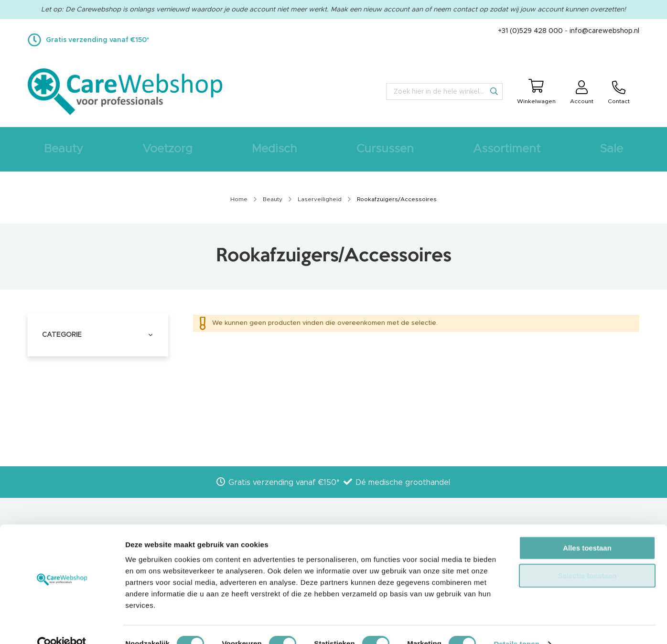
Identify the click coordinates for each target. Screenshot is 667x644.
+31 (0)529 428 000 (530, 31)
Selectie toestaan (587, 557)
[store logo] (125, 92)
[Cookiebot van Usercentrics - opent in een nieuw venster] (62, 625)
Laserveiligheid (320, 199)
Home (240, 199)
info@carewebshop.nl (604, 31)
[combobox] (444, 91)
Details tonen (516, 625)
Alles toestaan (587, 529)
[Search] (494, 91)
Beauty (273, 199)
